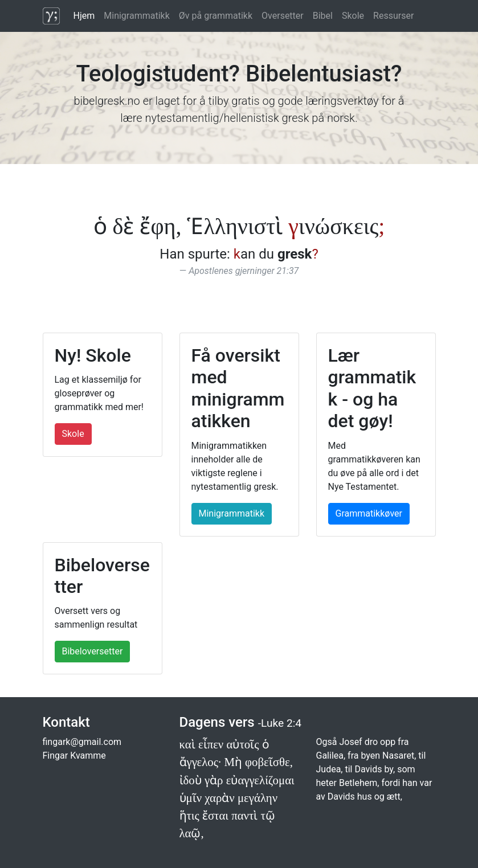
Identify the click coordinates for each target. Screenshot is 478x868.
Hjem (84, 16)
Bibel (323, 16)
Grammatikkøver (369, 513)
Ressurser (393, 16)
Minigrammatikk (137, 16)
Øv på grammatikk (216, 16)
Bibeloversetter (93, 651)
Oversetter (283, 16)
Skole (353, 16)
